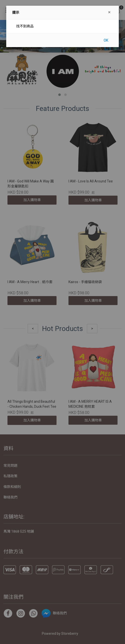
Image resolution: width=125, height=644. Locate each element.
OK (106, 40)
